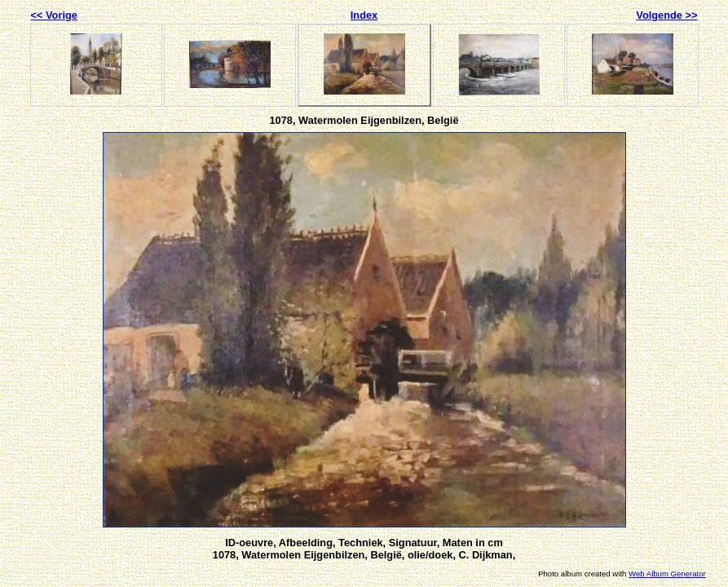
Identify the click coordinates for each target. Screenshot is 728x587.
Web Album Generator (667, 574)
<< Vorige (54, 15)
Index (364, 15)
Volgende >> (666, 15)
